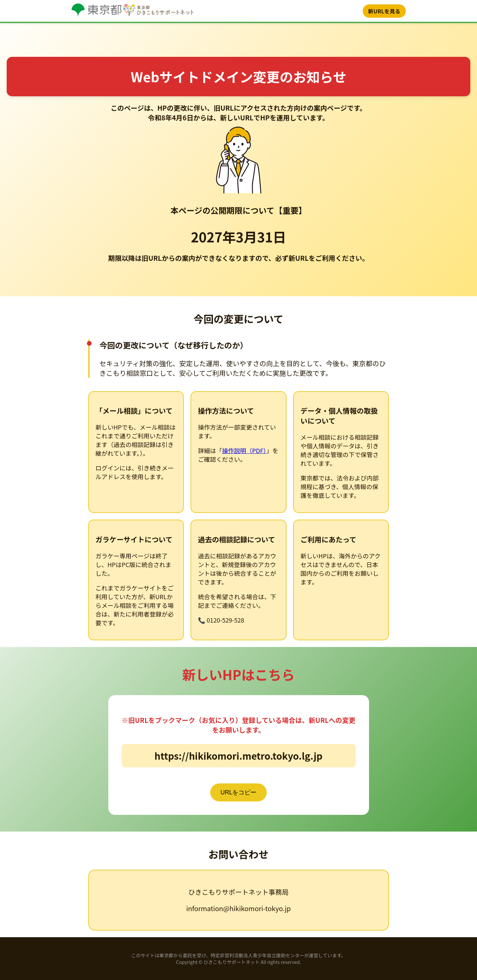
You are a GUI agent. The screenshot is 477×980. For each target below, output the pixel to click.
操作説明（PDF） (244, 450)
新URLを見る (384, 11)
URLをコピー (238, 792)
